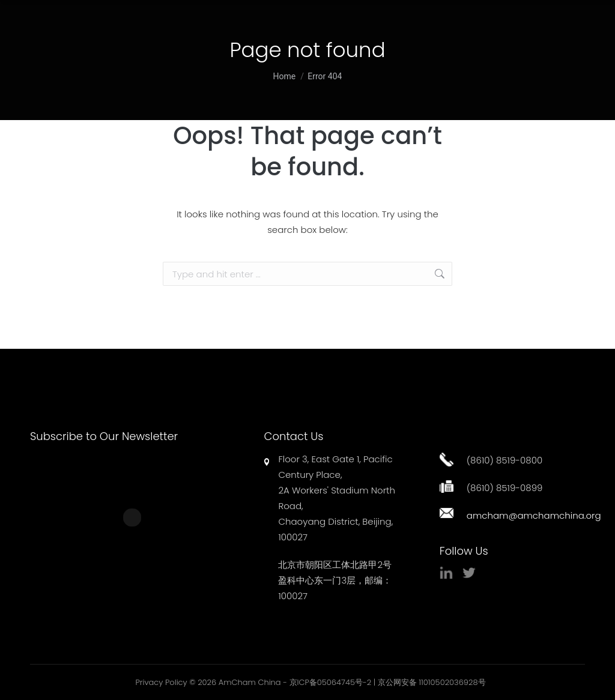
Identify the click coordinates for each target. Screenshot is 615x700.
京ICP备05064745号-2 (331, 682)
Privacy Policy (161, 682)
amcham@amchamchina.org (534, 515)
